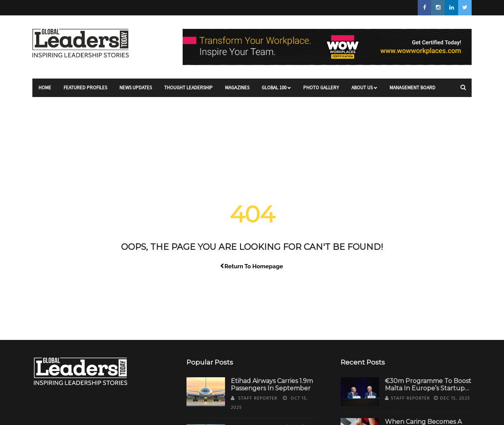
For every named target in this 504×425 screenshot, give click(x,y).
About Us (364, 91)
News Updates (136, 91)
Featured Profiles (85, 91)
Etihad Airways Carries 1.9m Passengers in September (272, 385)
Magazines (237, 91)
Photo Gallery (321, 91)
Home (45, 91)
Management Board (412, 91)
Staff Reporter (258, 398)
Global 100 (276, 91)
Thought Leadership (188, 91)
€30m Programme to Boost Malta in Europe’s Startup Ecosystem (428, 388)
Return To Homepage (252, 266)
